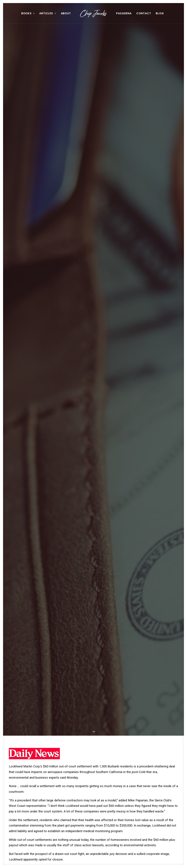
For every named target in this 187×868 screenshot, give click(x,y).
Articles (48, 13)
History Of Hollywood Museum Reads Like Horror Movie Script (151, 752)
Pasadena (124, 13)
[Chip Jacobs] (94, 13)
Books (28, 13)
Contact (144, 13)
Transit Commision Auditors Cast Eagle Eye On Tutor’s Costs (93, 752)
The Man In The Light (32, 749)
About (66, 13)
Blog (160, 13)
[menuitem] (28, 13)
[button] (35, 737)
